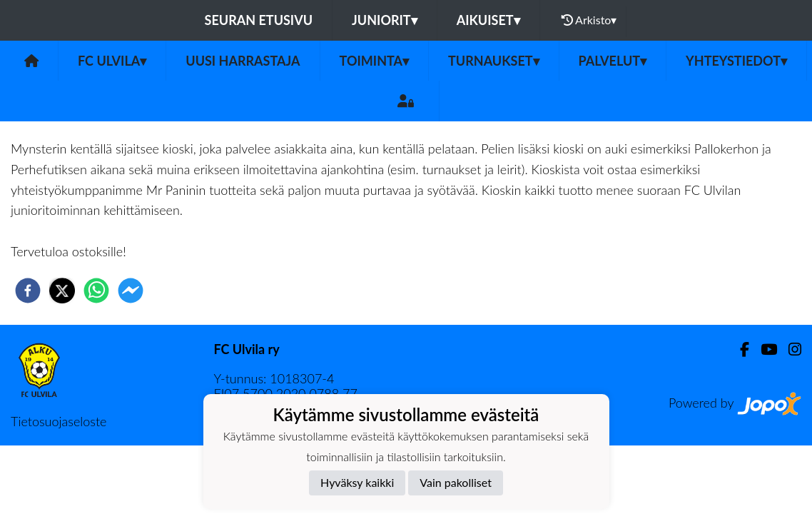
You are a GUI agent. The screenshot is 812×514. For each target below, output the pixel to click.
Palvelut (613, 61)
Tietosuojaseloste (59, 421)
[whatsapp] (96, 291)
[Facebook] (739, 349)
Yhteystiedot (736, 61)
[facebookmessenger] (131, 291)
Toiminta (375, 61)
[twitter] (62, 291)
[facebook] (28, 291)
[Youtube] (763, 349)
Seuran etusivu (259, 20)
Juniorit (385, 20)
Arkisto (589, 20)
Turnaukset (494, 61)
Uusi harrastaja (243, 61)
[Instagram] (789, 349)
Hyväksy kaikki (357, 482)
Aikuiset (488, 20)
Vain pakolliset (456, 482)
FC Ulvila (112, 61)
